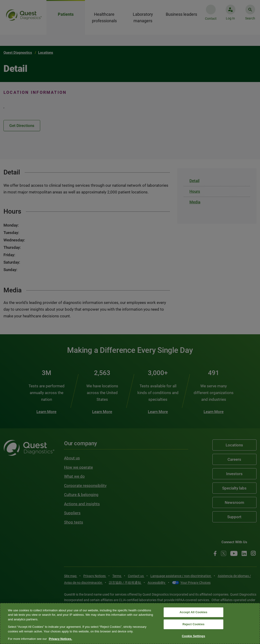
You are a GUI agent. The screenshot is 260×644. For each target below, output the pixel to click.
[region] (130, 623)
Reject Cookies (193, 624)
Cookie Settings (193, 636)
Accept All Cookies (194, 612)
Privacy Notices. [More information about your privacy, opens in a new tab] (60, 639)
